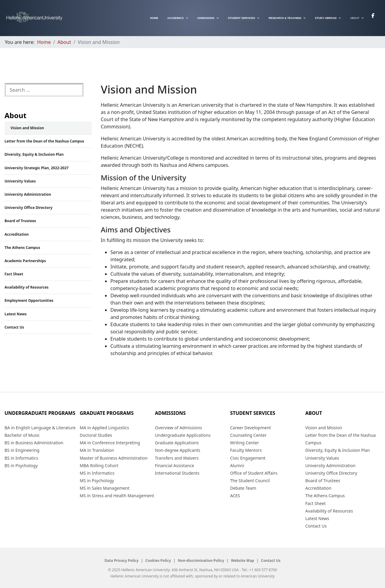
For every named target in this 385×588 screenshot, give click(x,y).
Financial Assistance (174, 465)
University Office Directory (28, 208)
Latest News (16, 314)
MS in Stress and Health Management (117, 496)
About (355, 18)
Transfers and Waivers (177, 458)
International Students (177, 473)
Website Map (243, 561)
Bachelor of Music (22, 435)
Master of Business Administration (114, 458)
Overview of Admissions (179, 428)
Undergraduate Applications (183, 435)
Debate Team (243, 488)
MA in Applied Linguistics (104, 428)
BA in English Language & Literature (40, 428)
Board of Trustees (20, 221)
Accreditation (17, 234)
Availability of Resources (26, 287)
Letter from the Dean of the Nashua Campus (44, 141)
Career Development (251, 428)
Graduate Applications (177, 443)
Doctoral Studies (96, 435)
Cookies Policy (158, 561)
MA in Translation (97, 450)
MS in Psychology (97, 481)
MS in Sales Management (105, 488)
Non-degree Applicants (178, 450)
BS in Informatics (21, 458)
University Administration (28, 194)
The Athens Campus (22, 248)
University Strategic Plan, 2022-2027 (37, 168)
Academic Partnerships (25, 261)
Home (154, 18)
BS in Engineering (22, 450)
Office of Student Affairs (254, 473)
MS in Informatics (97, 473)
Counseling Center (248, 435)
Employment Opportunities (29, 300)
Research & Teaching (285, 18)
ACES (235, 496)
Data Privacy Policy (121, 561)
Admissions (206, 18)
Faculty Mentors (246, 450)
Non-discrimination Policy (201, 561)
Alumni (237, 465)
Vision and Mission (27, 128)
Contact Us (14, 327)
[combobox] (44, 90)
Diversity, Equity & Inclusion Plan (34, 154)
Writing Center (245, 443)
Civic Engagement (248, 458)
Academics (176, 18)
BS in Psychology (21, 465)
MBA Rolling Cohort (99, 465)
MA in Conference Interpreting (110, 443)
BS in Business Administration (34, 443)
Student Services (242, 18)
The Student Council (250, 481)
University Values (20, 181)
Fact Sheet (14, 274)
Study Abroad (326, 18)
